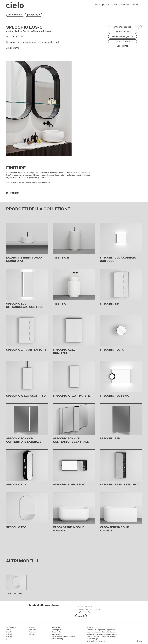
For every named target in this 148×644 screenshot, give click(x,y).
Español (9, 634)
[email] (97, 606)
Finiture (12, 195)
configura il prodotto (123, 27)
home (98, 5)
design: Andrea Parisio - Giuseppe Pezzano (29, 31)
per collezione (15, 15)
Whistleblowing (58, 639)
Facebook (33, 630)
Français (9, 637)
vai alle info (123, 46)
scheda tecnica (123, 32)
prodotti (105, 5)
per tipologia (34, 15)
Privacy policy (57, 632)
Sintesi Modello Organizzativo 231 (64, 637)
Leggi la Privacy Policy (84, 612)
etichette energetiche (123, 37)
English (9, 632)
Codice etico (57, 634)
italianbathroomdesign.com (96, 641)
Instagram (33, 632)
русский (9, 639)
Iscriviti (81, 616)
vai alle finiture (123, 41)
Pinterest (32, 634)
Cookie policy (57, 630)
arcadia (114, 5)
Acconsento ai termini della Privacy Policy (89, 611)
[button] (140, 27)
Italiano (9, 630)
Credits (139, 641)
